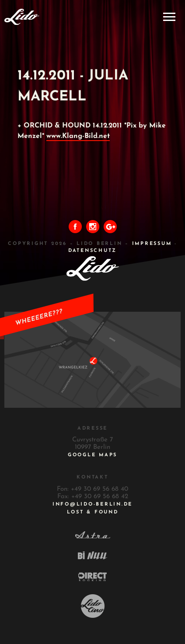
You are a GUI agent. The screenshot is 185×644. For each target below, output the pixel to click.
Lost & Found (93, 512)
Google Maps (92, 455)
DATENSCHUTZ (92, 251)
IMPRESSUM (152, 244)
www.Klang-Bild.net (78, 136)
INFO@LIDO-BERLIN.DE (92, 505)
